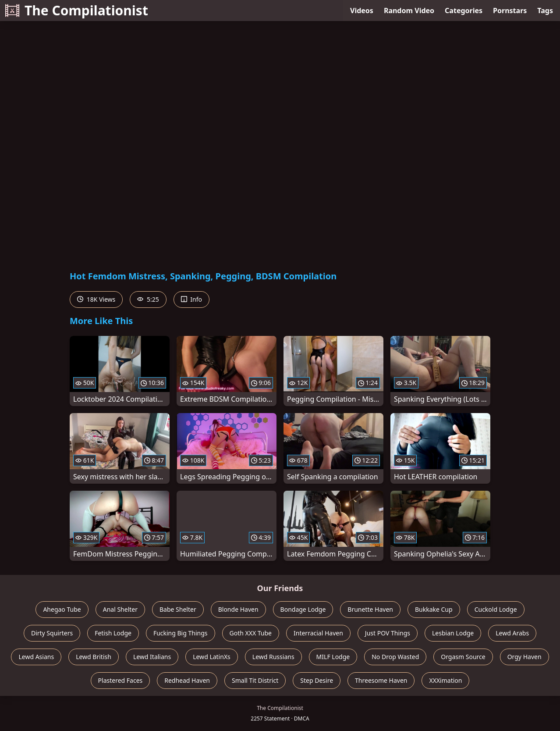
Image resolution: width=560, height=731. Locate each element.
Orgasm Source (463, 657)
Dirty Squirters (52, 633)
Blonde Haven (238, 609)
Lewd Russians (273, 657)
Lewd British (94, 657)
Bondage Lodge (303, 609)
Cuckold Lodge (496, 609)
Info (191, 299)
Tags (545, 11)
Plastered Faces (121, 680)
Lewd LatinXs (212, 657)
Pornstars (510, 11)
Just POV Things (388, 633)
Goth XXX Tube (251, 633)
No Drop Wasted (395, 657)
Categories (464, 11)
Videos (362, 11)
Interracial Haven (318, 633)
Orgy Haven (525, 657)
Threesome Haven (381, 680)
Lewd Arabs (512, 633)
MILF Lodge (333, 657)
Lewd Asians (36, 657)
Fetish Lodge (113, 633)
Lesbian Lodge (453, 633)
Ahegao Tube (62, 609)
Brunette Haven (370, 609)
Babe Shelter (178, 609)
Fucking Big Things (181, 633)
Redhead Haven (187, 680)
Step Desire (317, 680)
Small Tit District (255, 680)
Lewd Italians (152, 657)
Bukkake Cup (434, 609)
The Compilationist (77, 10)
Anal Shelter (120, 609)
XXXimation (445, 680)
